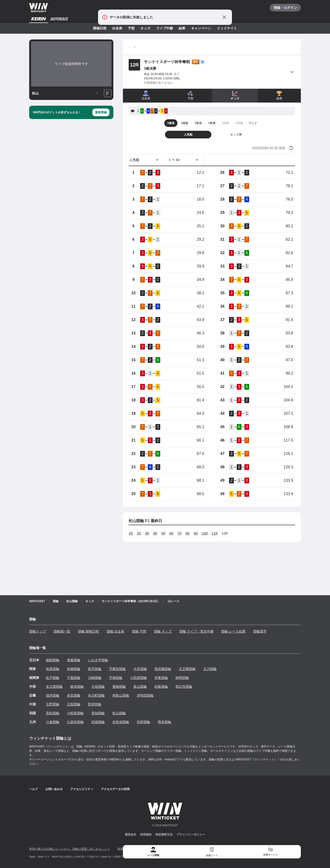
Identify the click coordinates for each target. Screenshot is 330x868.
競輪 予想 (139, 631)
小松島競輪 (75, 713)
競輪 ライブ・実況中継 (197, 631)
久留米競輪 (75, 722)
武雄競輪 (98, 722)
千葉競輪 (74, 678)
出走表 (117, 28)
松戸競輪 (53, 678)
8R (187, 533)
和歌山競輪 (121, 695)
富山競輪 (140, 687)
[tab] (212, 852)
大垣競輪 (98, 687)
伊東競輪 (161, 678)
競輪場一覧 (62, 631)
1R (131, 533)
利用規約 (146, 835)
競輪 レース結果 (233, 631)
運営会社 (131, 835)
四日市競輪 (184, 687)
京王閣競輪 (187, 669)
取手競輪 (95, 669)
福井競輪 (53, 695)
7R (180, 533)
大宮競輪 (140, 669)
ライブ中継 (165, 28)
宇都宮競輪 (117, 669)
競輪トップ (38, 631)
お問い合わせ (54, 789)
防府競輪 (95, 704)
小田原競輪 (138, 678)
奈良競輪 (74, 695)
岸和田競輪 (145, 695)
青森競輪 (74, 660)
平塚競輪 (116, 678)
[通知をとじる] (224, 17)
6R (171, 533)
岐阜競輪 (77, 687)
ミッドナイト (227, 28)
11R (215, 533)
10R (205, 533)
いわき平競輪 (98, 660)
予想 (131, 28)
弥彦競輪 (53, 669)
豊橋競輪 (119, 687)
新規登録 (101, 112)
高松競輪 (53, 713)
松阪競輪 (161, 687)
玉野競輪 (53, 704)
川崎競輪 (95, 678)
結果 (182, 28)
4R (155, 533)
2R (139, 533)
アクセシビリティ (82, 789)
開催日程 (100, 28)
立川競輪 (210, 669)
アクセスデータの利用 (115, 789)
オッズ (145, 28)
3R (147, 533)
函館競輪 (53, 660)
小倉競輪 (53, 722)
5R (163, 533)
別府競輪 (143, 722)
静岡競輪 (182, 678)
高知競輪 (98, 713)
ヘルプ (33, 789)
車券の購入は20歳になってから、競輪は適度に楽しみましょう (69, 849)
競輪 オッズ (163, 631)
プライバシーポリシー (191, 835)
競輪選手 (260, 631)
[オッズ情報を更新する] (291, 148)
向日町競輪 (96, 695)
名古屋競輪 (54, 687)
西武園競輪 (163, 669)
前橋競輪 (74, 669)
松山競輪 (119, 713)
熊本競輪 (165, 722)
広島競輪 (74, 704)
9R (196, 533)
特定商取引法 (164, 835)
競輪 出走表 (115, 631)
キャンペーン (201, 28)
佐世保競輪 (121, 722)
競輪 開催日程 (88, 631)
